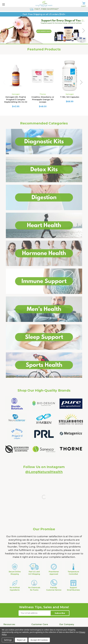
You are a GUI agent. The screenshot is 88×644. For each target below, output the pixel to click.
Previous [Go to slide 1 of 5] (4, 31)
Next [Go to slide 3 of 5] (84, 31)
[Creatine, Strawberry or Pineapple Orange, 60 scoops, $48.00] (43, 76)
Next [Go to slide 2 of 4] (81, 82)
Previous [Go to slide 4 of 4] (4, 82)
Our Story (64, 590)
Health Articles (10, 599)
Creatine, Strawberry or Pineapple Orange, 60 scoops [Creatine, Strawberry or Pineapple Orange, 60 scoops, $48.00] (43, 99)
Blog (6, 593)
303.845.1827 (51, 618)
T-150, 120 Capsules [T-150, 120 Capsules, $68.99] (70, 97)
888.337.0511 (37, 623)
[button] (44, 142)
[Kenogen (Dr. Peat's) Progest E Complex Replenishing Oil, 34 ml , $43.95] (16, 76)
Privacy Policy (38, 596)
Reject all (21, 640)
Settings (8, 640)
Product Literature (12, 596)
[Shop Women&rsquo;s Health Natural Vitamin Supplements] (44, 31)
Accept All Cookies (39, 640)
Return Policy (37, 593)
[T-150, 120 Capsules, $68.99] (70, 76)
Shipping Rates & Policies (43, 590)
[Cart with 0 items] (84, 5)
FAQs (6, 590)
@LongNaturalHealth (44, 472)
